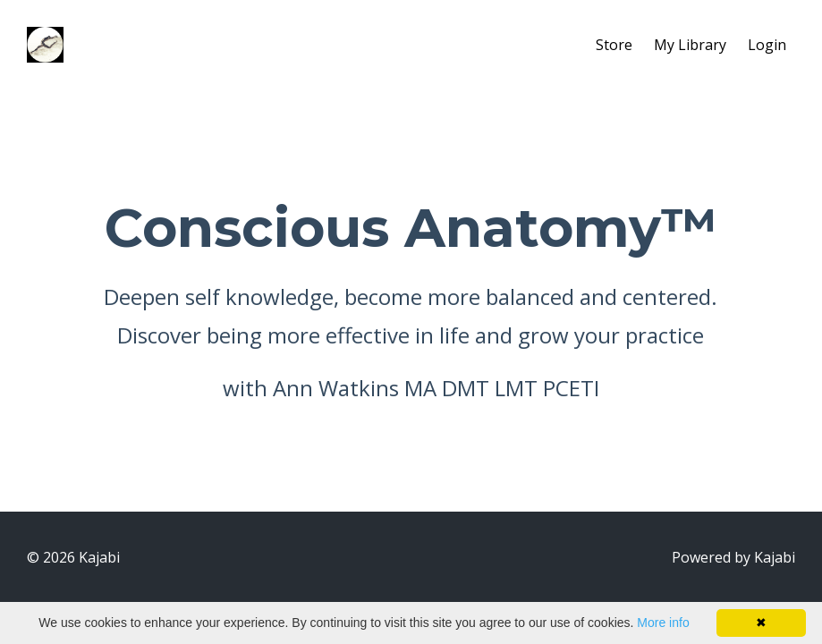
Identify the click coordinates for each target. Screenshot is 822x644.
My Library (690, 45)
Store (614, 45)
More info (663, 623)
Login (767, 45)
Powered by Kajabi (733, 557)
